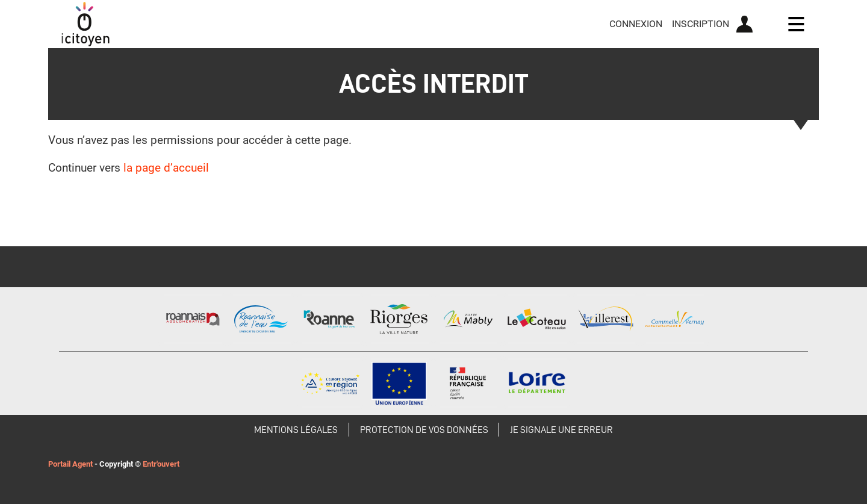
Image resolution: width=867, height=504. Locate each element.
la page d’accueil (166, 168)
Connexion (636, 24)
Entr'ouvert (161, 464)
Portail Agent (70, 464)
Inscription (701, 24)
